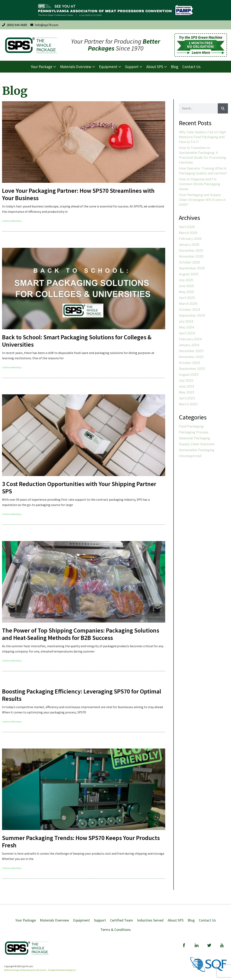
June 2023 (186, 386)
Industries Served (150, 920)
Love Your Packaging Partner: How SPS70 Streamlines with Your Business (78, 194)
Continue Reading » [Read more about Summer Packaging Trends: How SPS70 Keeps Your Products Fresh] (12, 868)
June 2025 (186, 286)
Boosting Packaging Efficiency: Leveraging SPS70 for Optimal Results (82, 695)
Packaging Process (194, 432)
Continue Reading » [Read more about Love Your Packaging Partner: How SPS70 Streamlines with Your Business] (12, 221)
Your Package (26, 920)
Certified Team (122, 920)
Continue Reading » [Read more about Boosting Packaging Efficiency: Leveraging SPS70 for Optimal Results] (12, 721)
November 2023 (191, 357)
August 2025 (189, 274)
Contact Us (207, 920)
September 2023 (192, 369)
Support (100, 920)
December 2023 (191, 351)
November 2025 (191, 256)
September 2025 (192, 268)
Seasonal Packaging (194, 438)
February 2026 (190, 239)
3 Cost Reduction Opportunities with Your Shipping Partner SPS (79, 487)
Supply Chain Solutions (197, 444)
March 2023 (188, 404)
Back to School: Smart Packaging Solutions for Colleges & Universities (77, 341)
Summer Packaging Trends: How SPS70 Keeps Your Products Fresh (81, 841)
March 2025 (188, 304)
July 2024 (186, 321)
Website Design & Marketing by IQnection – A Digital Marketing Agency (40, 970)
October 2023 (189, 363)
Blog (191, 920)
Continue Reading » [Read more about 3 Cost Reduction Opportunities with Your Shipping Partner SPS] (12, 514)
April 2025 (187, 298)
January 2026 (189, 245)
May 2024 (187, 327)
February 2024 (190, 339)
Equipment (81, 920)
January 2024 (189, 345)
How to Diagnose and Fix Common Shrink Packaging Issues (200, 184)
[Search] (223, 108)
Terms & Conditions (116, 930)
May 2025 (186, 292)
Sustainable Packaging (197, 450)
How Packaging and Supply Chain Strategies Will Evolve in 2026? (202, 200)
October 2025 (189, 262)
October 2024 (190, 310)
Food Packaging (191, 426)
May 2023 (186, 392)
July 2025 (186, 280)
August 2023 (189, 375)
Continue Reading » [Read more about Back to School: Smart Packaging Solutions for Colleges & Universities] (12, 367)
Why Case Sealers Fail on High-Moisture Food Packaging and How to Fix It (203, 137)
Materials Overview (54, 920)
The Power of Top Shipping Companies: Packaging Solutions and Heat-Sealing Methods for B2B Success (81, 634)
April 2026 (187, 227)
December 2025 (191, 251)
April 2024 (187, 333)
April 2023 (187, 398)
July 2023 (186, 381)
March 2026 (188, 233)
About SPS (176, 920)
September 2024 (192, 316)
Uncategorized (190, 456)
